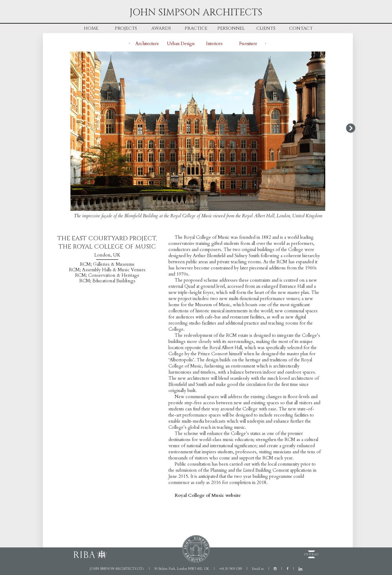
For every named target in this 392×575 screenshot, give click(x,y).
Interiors (214, 44)
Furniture (248, 44)
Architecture (147, 44)
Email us (258, 569)
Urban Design (181, 44)
